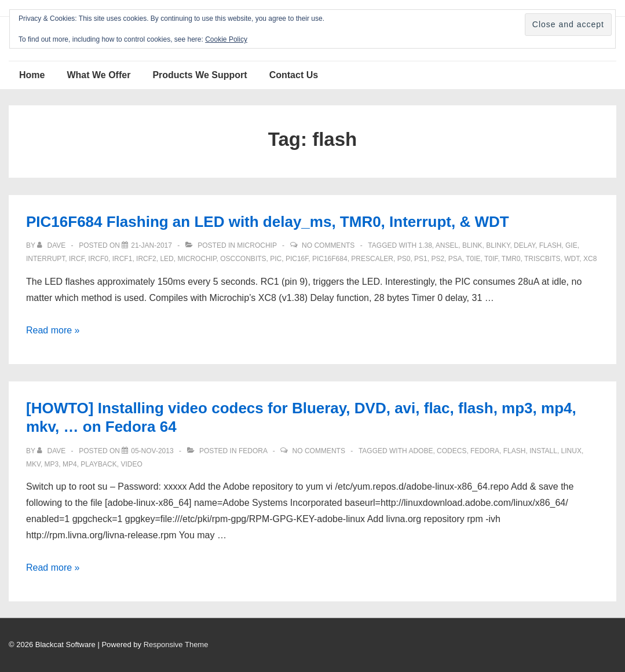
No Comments (328, 245)
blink (472, 245)
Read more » (53, 330)
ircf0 (98, 259)
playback (98, 464)
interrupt (45, 259)
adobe (421, 451)
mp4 (70, 464)
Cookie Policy (226, 39)
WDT (572, 259)
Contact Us (294, 75)
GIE (571, 245)
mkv (33, 464)
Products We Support (200, 75)
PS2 (438, 259)
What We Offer (98, 75)
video (131, 464)
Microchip (257, 245)
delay (525, 245)
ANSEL (447, 245)
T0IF (491, 259)
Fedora (253, 451)
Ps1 (421, 259)
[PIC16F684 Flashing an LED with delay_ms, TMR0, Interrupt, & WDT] (151, 245)
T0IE (473, 259)
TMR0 (511, 259)
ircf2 (146, 259)
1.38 (425, 245)
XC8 (590, 259)
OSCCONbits (243, 259)
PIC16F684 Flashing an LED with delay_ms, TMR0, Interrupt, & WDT (268, 222)
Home (32, 75)
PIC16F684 (330, 259)
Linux (571, 451)
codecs (452, 451)
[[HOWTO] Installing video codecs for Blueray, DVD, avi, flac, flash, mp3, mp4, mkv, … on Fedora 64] (152, 451)
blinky (498, 245)
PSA (455, 259)
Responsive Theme (176, 645)
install (543, 451)
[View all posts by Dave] (52, 245)
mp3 (52, 464)
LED (167, 259)
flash (551, 245)
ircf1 (123, 259)
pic (276, 259)
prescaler (372, 259)
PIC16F (297, 259)
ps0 (404, 259)
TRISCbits (542, 259)
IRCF (77, 259)
